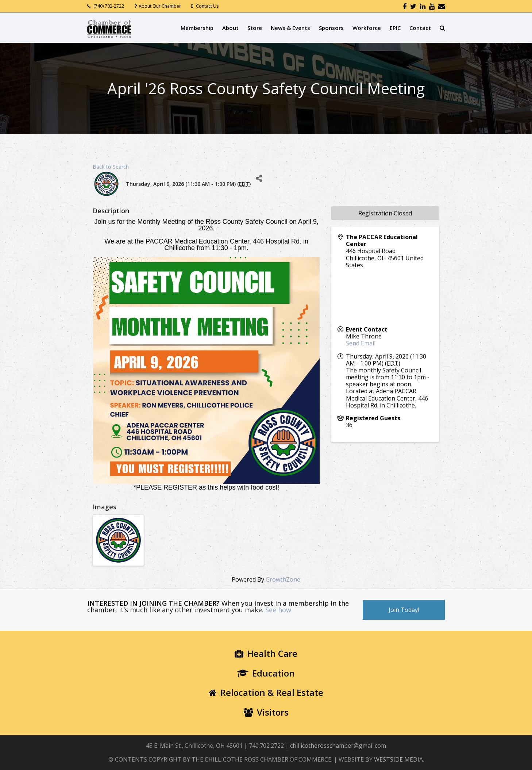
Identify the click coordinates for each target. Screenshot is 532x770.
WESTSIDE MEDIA (398, 759)
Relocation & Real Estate (266, 692)
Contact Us (207, 6)
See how (278, 610)
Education (266, 673)
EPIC (395, 28)
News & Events (290, 28)
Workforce (367, 28)
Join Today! (404, 610)
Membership (197, 28)
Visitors (266, 712)
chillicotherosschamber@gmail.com (338, 746)
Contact (420, 28)
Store (255, 28)
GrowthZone (283, 579)
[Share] (259, 178)
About (230, 28)
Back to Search (111, 167)
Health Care (266, 653)
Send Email (361, 343)
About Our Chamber (160, 6)
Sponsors (331, 28)
